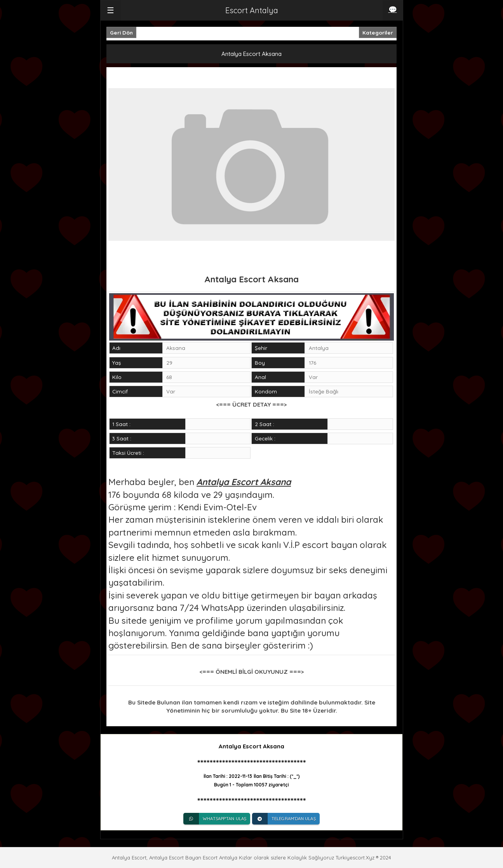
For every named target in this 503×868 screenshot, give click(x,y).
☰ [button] (111, 10)
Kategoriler (378, 32)
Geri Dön (121, 32)
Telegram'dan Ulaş (284, 819)
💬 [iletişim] (393, 10)
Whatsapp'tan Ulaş (215, 819)
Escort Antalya (252, 10)
